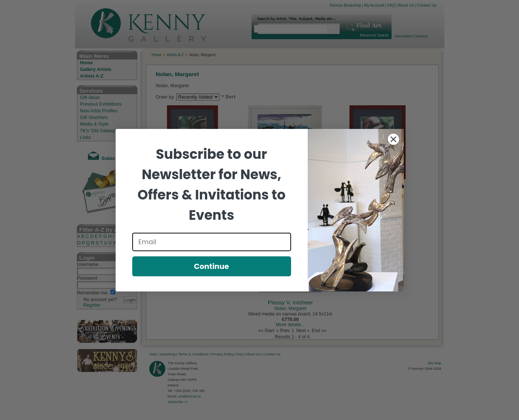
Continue (211, 266)
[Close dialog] (393, 139)
